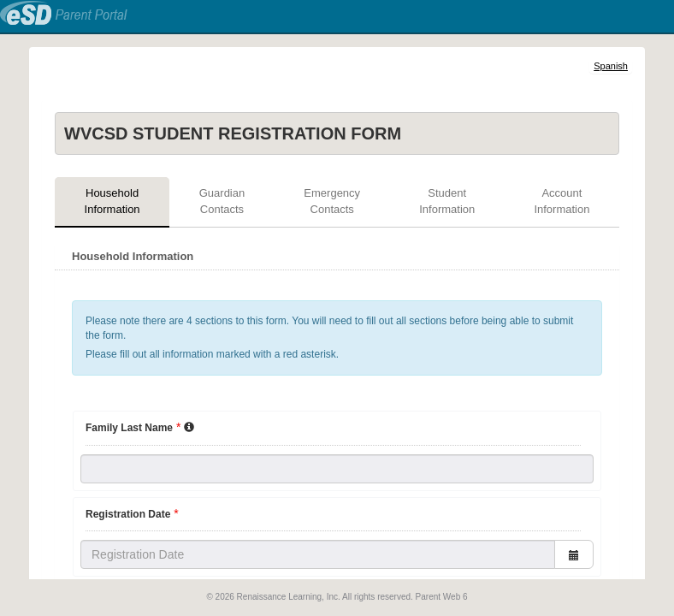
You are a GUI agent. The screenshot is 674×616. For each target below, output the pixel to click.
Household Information (112, 201)
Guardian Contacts (222, 201)
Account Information (562, 201)
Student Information (447, 201)
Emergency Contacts (332, 201)
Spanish (611, 66)
